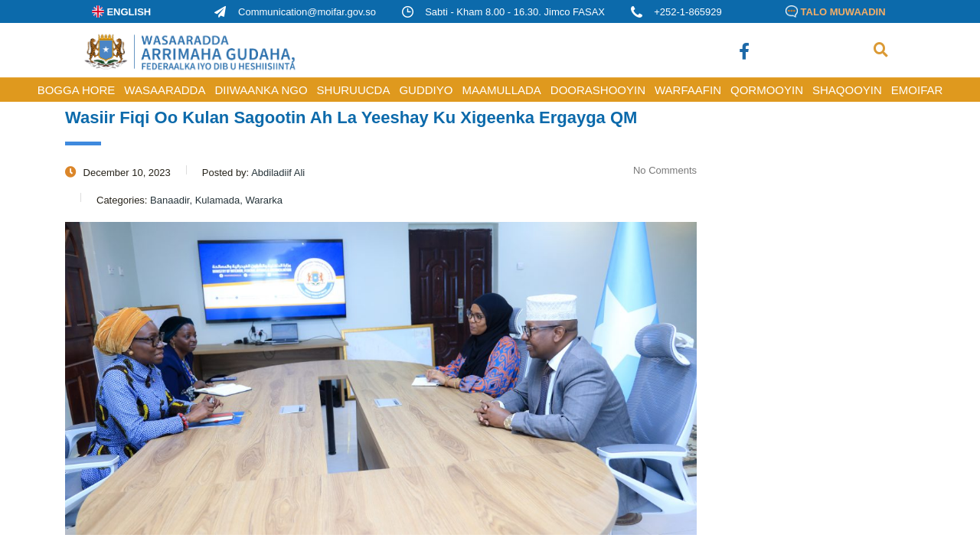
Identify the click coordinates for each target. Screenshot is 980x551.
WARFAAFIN (688, 90)
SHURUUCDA (354, 90)
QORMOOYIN (767, 90)
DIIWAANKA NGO (261, 90)
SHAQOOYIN (847, 90)
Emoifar (917, 90)
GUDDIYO (426, 90)
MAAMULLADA (501, 90)
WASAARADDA (165, 90)
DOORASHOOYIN (598, 90)
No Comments (656, 170)
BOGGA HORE (77, 90)
